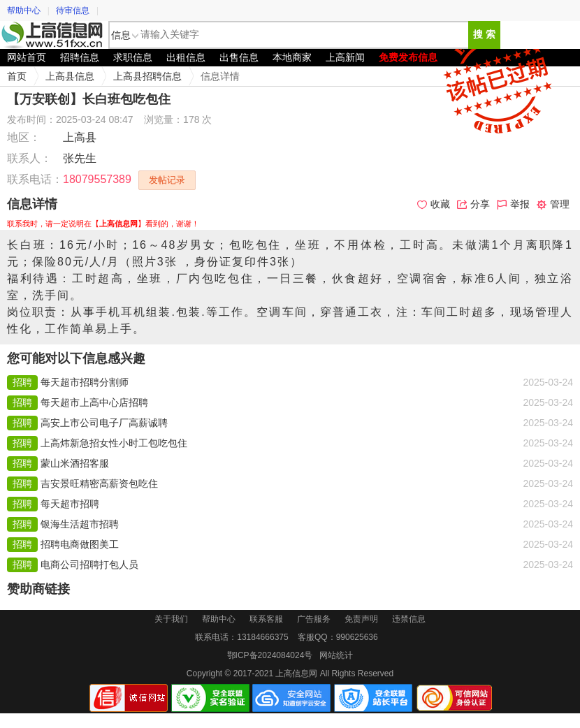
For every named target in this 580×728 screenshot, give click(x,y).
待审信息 (73, 10)
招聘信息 (80, 57)
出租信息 (186, 57)
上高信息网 (52, 35)
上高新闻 (345, 57)
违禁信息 (409, 619)
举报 (513, 204)
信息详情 (220, 76)
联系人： (29, 158)
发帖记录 (167, 180)
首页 (17, 76)
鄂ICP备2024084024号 (270, 655)
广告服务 (314, 619)
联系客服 (266, 619)
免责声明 (361, 619)
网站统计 (336, 655)
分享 (473, 204)
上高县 (80, 137)
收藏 (434, 204)
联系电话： (35, 179)
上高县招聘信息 (147, 76)
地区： (24, 137)
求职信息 (133, 57)
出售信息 (239, 57)
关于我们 (171, 619)
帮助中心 (24, 10)
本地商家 (292, 57)
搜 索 (484, 35)
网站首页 (27, 57)
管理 (553, 204)
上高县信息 (70, 76)
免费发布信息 (408, 57)
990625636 (357, 637)
